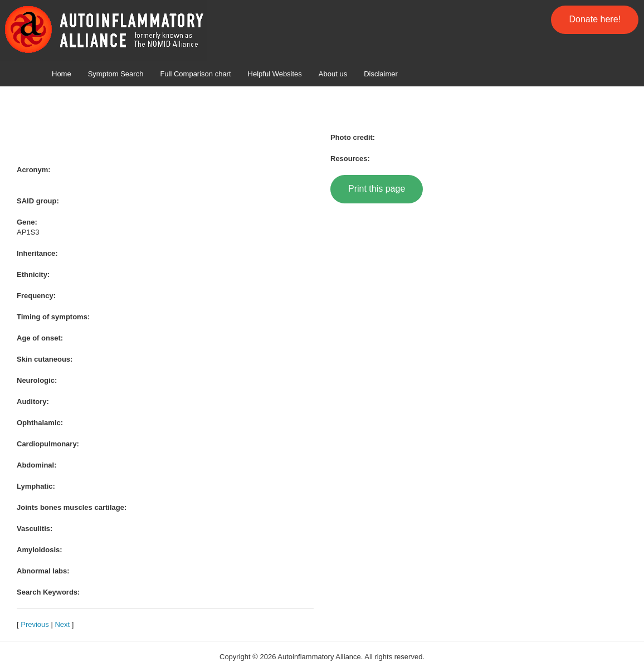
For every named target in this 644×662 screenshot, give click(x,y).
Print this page (377, 189)
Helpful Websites (275, 74)
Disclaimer (381, 74)
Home (62, 74)
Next (62, 624)
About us (333, 74)
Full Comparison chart (195, 74)
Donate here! (595, 19)
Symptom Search (116, 74)
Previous (35, 624)
